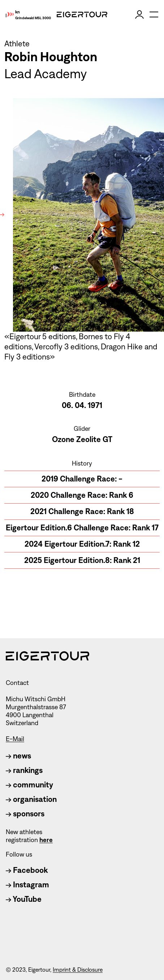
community (29, 785)
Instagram (27, 885)
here (46, 840)
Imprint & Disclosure (78, 970)
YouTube (24, 899)
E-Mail (15, 739)
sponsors (25, 814)
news (18, 756)
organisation (31, 799)
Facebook (27, 870)
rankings (24, 770)
